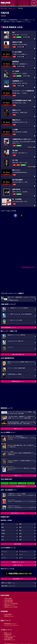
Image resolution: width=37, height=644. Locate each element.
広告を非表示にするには (28, 267)
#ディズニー (30, 483)
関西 (3, 527)
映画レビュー (18, 475)
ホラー (21, 558)
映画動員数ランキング (10, 624)
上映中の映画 (8, 598)
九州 (3, 540)
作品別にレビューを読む (11, 607)
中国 (3, 537)
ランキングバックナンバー (12, 625)
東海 (20, 527)
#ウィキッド (13, 483)
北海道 (3, 530)
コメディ (4, 558)
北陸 (20, 533)
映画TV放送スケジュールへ (18, 513)
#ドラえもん (4, 483)
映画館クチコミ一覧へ (18, 562)
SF (2, 555)
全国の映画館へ (18, 544)
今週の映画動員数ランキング (8, 327)
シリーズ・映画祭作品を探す (18, 486)
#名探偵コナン (22, 483)
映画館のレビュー (9, 616)
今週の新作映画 (8, 600)
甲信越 (3, 533)
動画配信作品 (8, 634)
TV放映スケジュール (10, 636)
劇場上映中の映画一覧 (18, 354)
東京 (3, 524)
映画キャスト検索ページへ (8, 583)
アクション (4, 552)
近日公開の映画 (8, 602)
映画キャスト (12, 8)
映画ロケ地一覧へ (18, 565)
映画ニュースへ (18, 429)
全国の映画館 (8, 614)
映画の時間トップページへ (8, 586)
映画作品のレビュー (10, 605)
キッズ (21, 555)
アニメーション (23, 552)
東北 (20, 530)
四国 (20, 537)
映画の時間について (18, 579)
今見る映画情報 (8, 638)
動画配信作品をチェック (18, 381)
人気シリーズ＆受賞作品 (11, 603)
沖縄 (20, 540)
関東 (20, 524)
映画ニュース (8, 633)
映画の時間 (4, 8)
